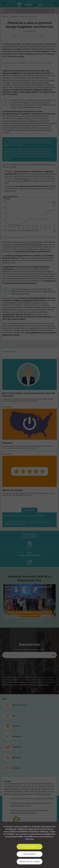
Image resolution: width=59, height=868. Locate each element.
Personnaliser (29, 854)
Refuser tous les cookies (30, 861)
